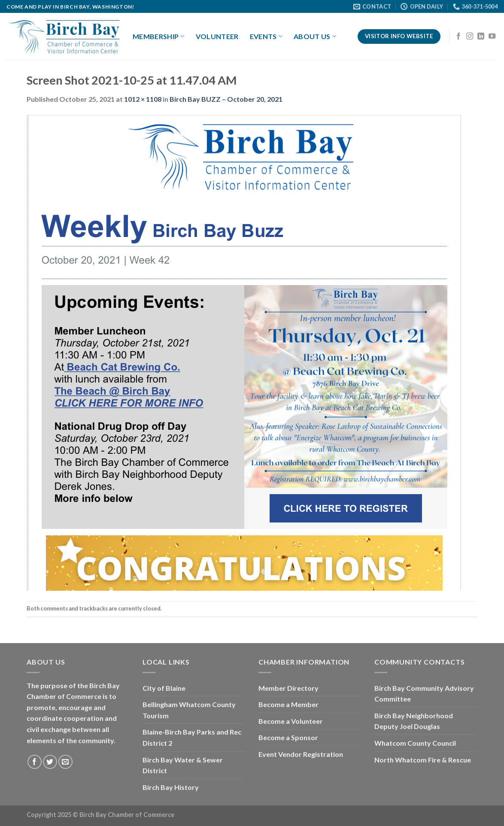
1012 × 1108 (143, 99)
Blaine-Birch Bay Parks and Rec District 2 (192, 737)
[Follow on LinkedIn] (481, 36)
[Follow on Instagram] (470, 36)
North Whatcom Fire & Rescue (423, 760)
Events (266, 36)
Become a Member (288, 704)
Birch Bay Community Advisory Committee (424, 694)
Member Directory (288, 688)
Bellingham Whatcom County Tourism (189, 710)
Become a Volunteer (291, 721)
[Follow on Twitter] (50, 762)
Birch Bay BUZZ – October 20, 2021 (226, 99)
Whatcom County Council (415, 743)
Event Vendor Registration (301, 754)
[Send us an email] (65, 762)
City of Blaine (164, 688)
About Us (315, 36)
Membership (159, 36)
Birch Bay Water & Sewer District (183, 765)
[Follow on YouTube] (492, 36)
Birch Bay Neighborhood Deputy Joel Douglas (414, 721)
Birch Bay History (171, 787)
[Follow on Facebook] (458, 36)
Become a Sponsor (288, 737)
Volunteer (217, 36)
